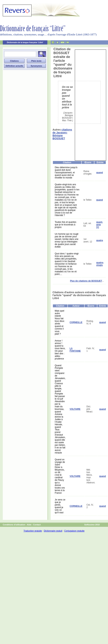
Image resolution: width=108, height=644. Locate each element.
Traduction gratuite (33, 531)
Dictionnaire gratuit (53, 531)
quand (100, 173)
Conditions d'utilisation (14, 525)
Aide (29, 525)
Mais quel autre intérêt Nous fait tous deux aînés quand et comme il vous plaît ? (60, 322)
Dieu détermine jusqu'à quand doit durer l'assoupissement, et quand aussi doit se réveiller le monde (66, 173)
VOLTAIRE (75, 409)
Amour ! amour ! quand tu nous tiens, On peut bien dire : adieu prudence (60, 350)
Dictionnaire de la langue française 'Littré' (25, 42)
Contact (37, 525)
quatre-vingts (100, 264)
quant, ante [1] (100, 225)
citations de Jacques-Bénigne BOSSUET (62, 134)
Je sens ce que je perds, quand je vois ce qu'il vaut (60, 506)
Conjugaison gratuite (74, 531)
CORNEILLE (76, 322)
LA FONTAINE (75, 350)
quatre (100, 240)
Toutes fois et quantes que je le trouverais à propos (66, 225)
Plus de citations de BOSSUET (86, 281)
